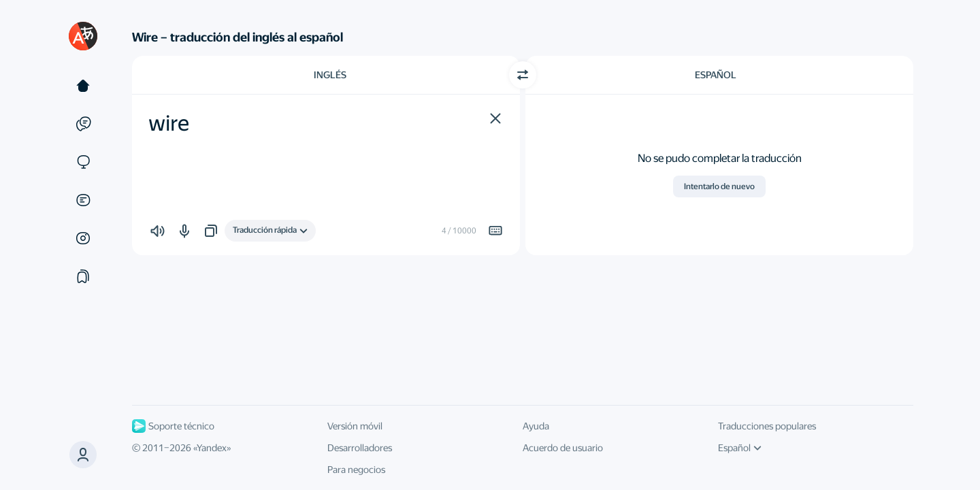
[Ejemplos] (83, 124)
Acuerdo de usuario (563, 448)
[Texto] (83, 86)
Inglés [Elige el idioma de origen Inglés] (330, 75)
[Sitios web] (83, 162)
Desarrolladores (360, 448)
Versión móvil (355, 426)
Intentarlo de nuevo (719, 186)
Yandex (212, 448)
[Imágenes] (83, 238)
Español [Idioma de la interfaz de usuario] (740, 448)
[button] (495, 118)
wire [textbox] (169, 123)
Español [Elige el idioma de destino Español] (716, 75)
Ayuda (536, 426)
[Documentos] (83, 200)
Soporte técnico (173, 426)
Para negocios (356, 470)
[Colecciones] (83, 276)
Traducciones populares (767, 426)
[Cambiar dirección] (523, 75)
